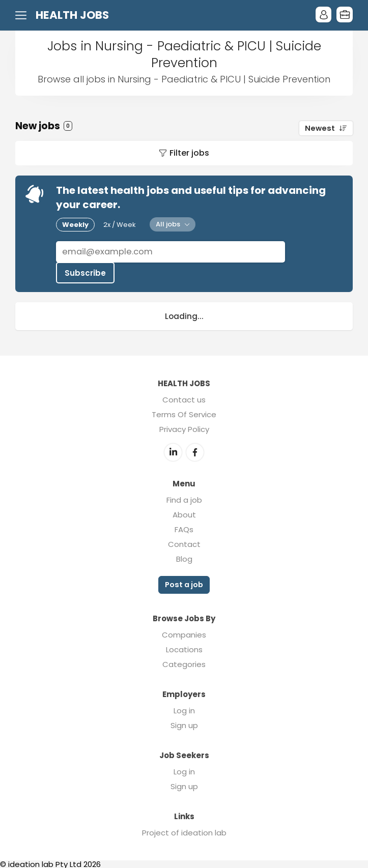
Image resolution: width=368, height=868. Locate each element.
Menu (23, 15)
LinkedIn (173, 451)
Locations (184, 648)
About (184, 514)
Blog (184, 558)
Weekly (75, 225)
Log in (184, 709)
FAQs (184, 528)
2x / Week (120, 225)
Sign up (184, 724)
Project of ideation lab (184, 831)
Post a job (184, 584)
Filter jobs (189, 153)
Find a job (184, 499)
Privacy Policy (184, 429)
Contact (184, 543)
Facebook (195, 451)
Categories (184, 663)
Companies (184, 633)
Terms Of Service (184, 414)
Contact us (184, 399)
